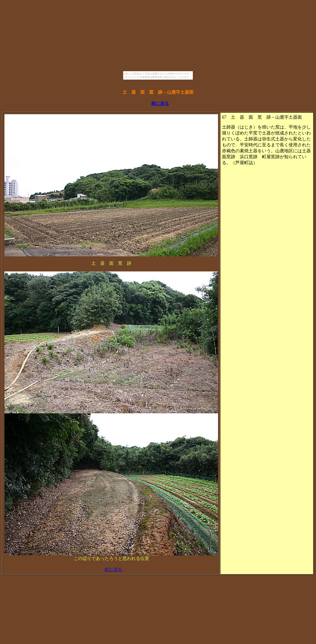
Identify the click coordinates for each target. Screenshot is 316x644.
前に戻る (160, 104)
